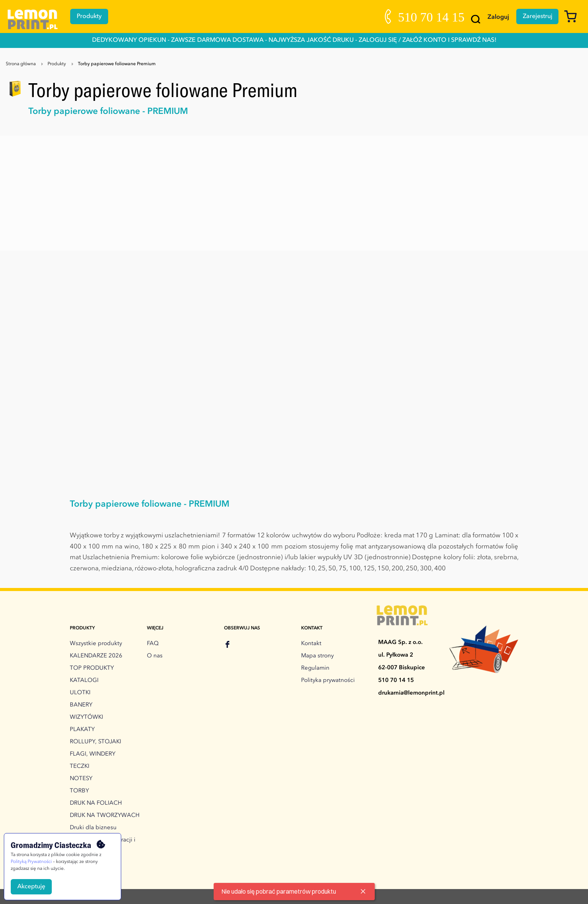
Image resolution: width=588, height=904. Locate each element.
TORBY (79, 791)
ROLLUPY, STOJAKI (96, 742)
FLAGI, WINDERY (93, 754)
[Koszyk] (573, 20)
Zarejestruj (537, 16)
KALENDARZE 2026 (96, 656)
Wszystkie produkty (96, 644)
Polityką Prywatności (31, 862)
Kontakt (311, 644)
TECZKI (80, 767)
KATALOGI (84, 681)
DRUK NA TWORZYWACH (105, 816)
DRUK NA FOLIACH (96, 803)
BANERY (81, 705)
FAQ (153, 644)
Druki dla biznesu (93, 828)
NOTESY (81, 779)
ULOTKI (80, 693)
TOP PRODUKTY (92, 668)
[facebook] (227, 645)
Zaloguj (497, 17)
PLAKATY (82, 730)
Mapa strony (317, 656)
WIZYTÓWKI (86, 717)
